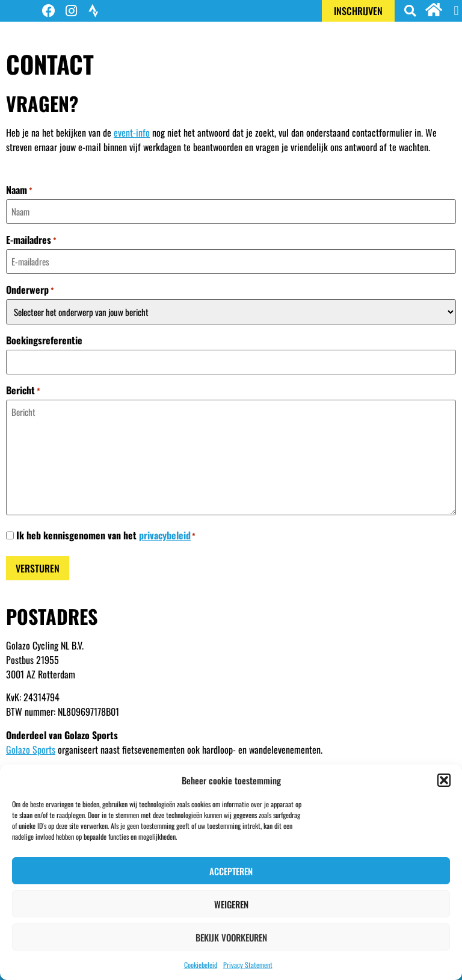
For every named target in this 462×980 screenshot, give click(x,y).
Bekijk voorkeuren (231, 937)
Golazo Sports (31, 749)
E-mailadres (31, 240)
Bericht (23, 390)
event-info (132, 132)
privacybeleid (165, 535)
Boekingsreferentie (44, 340)
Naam (19, 190)
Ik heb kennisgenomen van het (106, 535)
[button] (444, 780)
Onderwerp (30, 290)
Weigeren (231, 904)
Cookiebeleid (201, 965)
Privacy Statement (248, 965)
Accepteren (231, 871)
